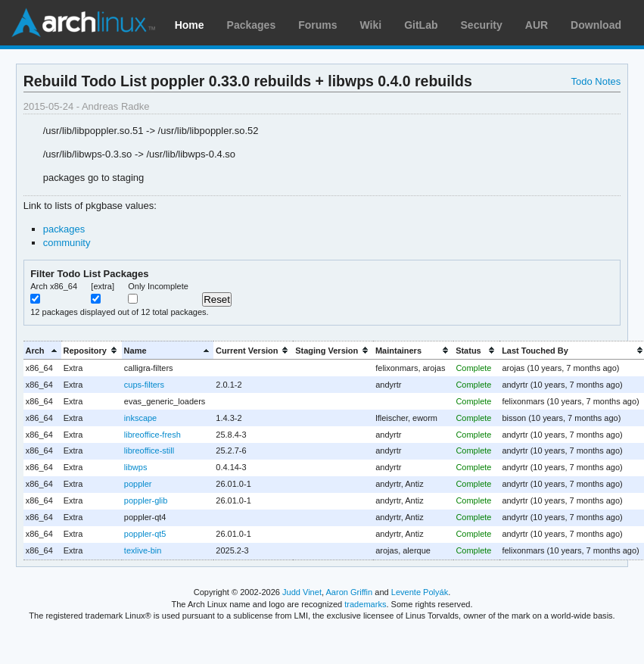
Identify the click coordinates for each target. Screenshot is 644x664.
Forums (317, 25)
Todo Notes (596, 81)
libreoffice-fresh (152, 435)
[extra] (103, 286)
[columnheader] (42, 350)
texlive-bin (143, 550)
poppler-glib (146, 500)
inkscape (140, 418)
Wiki (371, 25)
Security (482, 25)
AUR (537, 25)
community (67, 243)
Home (190, 25)
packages (64, 229)
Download (596, 25)
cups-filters (144, 385)
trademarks (365, 604)
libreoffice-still (149, 450)
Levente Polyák (420, 592)
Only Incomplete (158, 286)
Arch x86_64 (54, 286)
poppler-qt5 (145, 534)
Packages (252, 25)
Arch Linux (83, 23)
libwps (136, 467)
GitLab (421, 25)
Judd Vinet (302, 592)
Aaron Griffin (349, 592)
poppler (138, 484)
